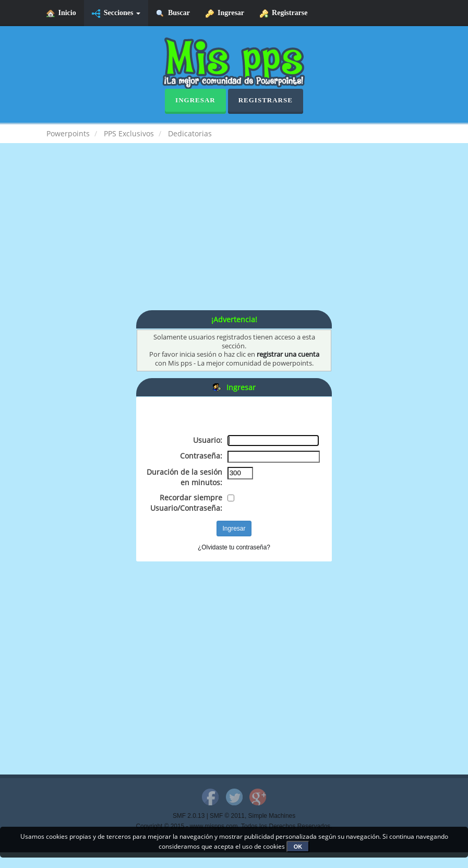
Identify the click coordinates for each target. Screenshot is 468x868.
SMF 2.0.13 (189, 816)
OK (298, 847)
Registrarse (284, 13)
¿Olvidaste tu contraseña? (234, 547)
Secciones (116, 13)
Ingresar (225, 13)
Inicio (61, 13)
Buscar (173, 13)
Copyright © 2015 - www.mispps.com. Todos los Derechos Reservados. (234, 826)
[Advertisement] (234, 237)
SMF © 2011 (227, 816)
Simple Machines (272, 816)
